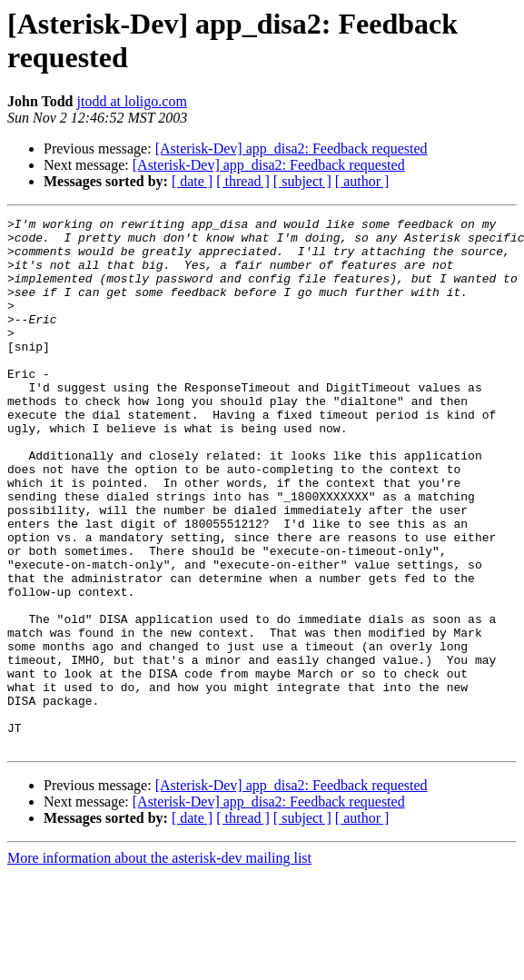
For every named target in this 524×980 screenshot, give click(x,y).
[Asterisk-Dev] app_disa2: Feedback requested (292, 148)
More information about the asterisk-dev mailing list (159, 964)
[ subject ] (302, 181)
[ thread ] (243, 181)
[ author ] (362, 181)
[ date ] (192, 181)
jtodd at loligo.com (132, 101)
